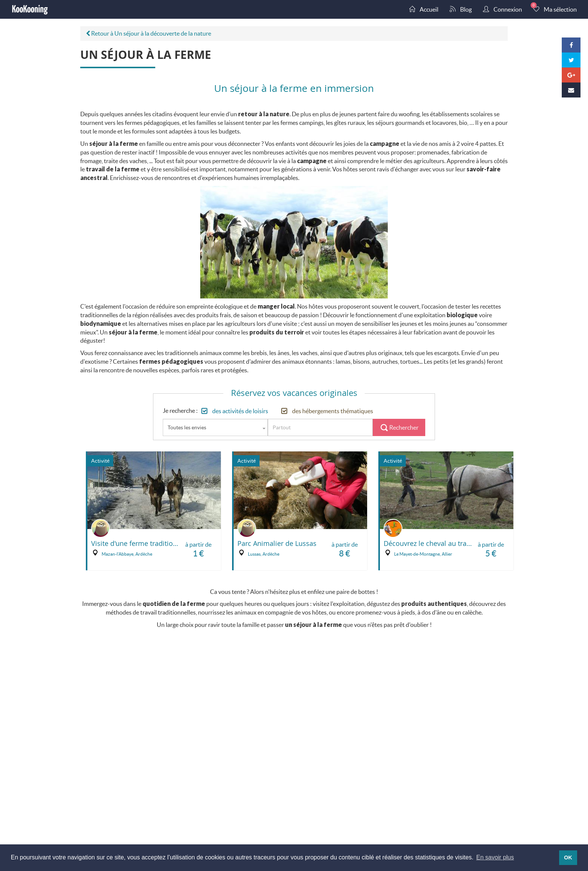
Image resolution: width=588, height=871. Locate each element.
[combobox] (215, 427)
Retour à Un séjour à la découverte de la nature (148, 33)
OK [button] (568, 858)
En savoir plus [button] (495, 857)
